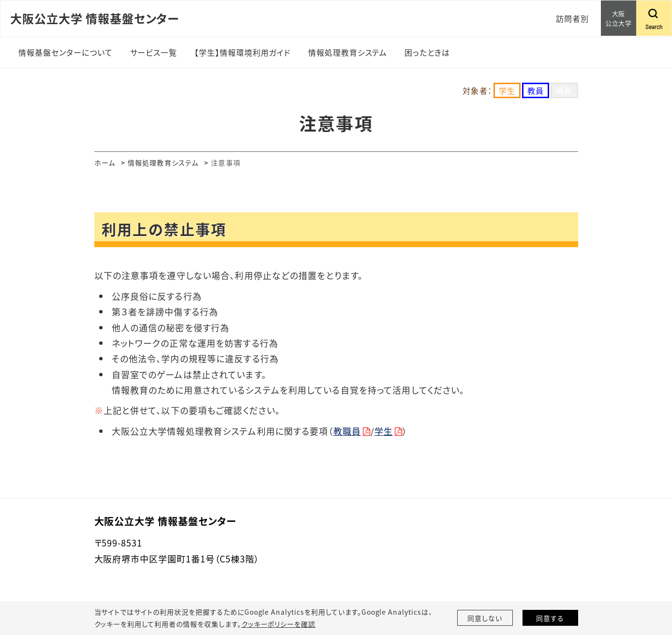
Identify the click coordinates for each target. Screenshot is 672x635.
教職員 (347, 431)
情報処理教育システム (163, 162)
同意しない (485, 618)
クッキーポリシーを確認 (279, 624)
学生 (384, 431)
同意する (550, 618)
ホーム (105, 162)
